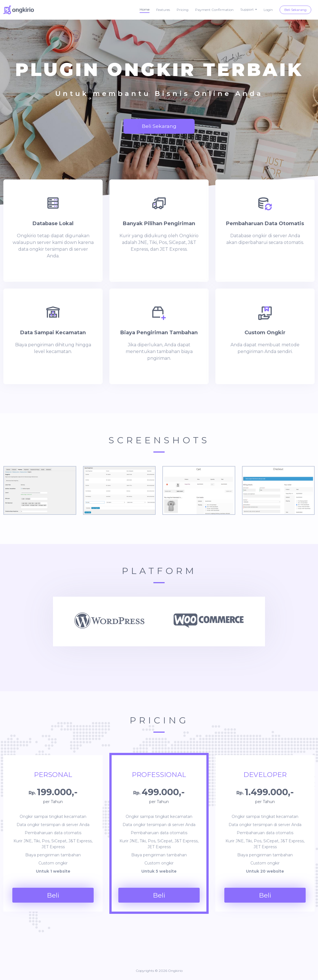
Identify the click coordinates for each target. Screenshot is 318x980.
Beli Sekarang (295, 10)
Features (163, 10)
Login (268, 10)
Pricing (183, 10)
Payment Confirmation (214, 10)
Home (145, 9)
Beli (53, 895)
